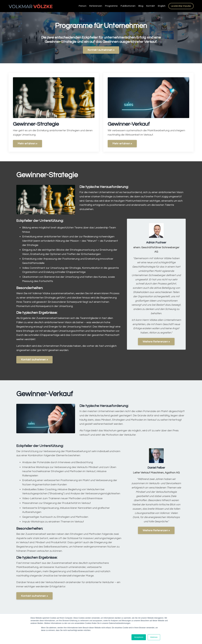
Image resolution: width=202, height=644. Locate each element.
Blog (141, 6)
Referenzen (96, 6)
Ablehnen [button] (154, 637)
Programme (111, 6)
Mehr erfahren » (28, 144)
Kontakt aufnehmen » (101, 50)
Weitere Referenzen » (156, 342)
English (162, 6)
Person (83, 6)
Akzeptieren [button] (139, 637)
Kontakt (151, 6)
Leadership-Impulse (181, 6)
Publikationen (128, 6)
